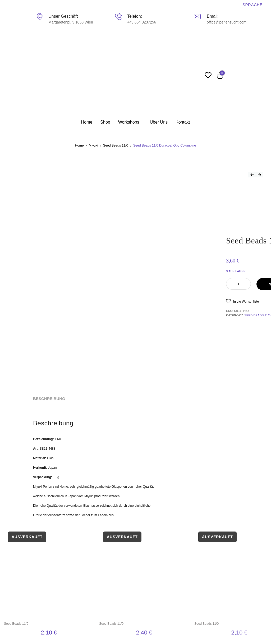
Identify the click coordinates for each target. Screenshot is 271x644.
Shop (105, 122)
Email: (213, 16)
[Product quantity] (238, 284)
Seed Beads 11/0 (116, 145)
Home (87, 122)
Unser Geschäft (63, 16)
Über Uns (159, 122)
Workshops (129, 122)
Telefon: (135, 16)
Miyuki (93, 145)
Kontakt (183, 122)
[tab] (49, 399)
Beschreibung (49, 399)
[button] (242, 301)
